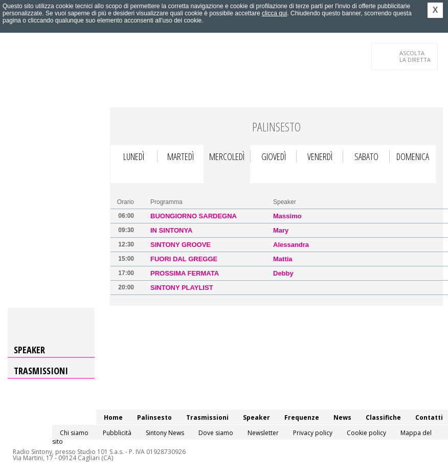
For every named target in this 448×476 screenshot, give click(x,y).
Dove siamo (216, 433)
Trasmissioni (41, 371)
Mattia (283, 259)
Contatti (429, 417)
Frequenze (302, 417)
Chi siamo (74, 433)
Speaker (29, 350)
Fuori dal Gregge (184, 259)
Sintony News (165, 433)
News (342, 417)
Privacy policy (313, 433)
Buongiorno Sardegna (194, 216)
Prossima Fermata (185, 273)
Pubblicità (117, 433)
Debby (283, 273)
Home (113, 417)
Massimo (287, 216)
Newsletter (263, 433)
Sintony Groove (181, 245)
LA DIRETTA (416, 56)
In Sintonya (171, 230)
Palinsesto (154, 417)
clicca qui (274, 13)
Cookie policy (366, 433)
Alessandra (291, 245)
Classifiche (383, 417)
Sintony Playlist (182, 288)
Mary (281, 230)
